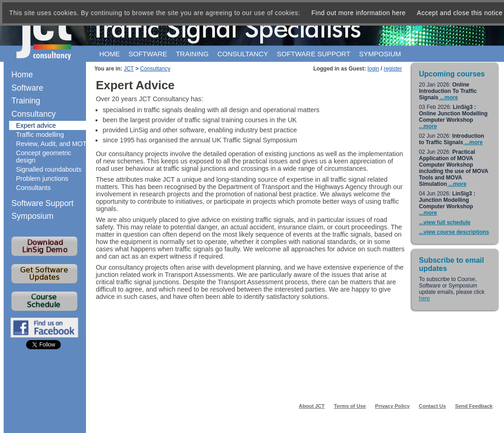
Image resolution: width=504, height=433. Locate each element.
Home (110, 54)
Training (192, 54)
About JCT (312, 406)
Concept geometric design (44, 157)
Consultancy (243, 54)
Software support (314, 54)
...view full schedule (445, 222)
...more (448, 97)
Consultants (33, 188)
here (424, 298)
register (393, 69)
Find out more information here (359, 13)
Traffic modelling (40, 135)
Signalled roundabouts (49, 169)
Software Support (43, 203)
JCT (129, 69)
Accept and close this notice (460, 13)
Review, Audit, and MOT (51, 144)
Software (148, 54)
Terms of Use (350, 406)
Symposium (380, 54)
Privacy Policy (392, 406)
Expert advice (36, 125)
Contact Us (432, 406)
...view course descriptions (454, 232)
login (373, 69)
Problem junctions (42, 179)
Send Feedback (474, 406)
